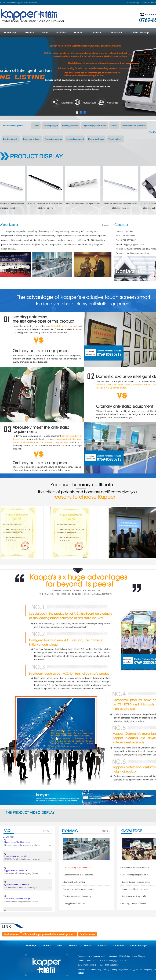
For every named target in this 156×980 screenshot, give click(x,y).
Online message (132, 3)
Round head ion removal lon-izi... (136, 868)
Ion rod (114, 126)
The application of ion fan (74, 903)
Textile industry (116, 139)
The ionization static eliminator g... (78, 896)
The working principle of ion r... (136, 875)
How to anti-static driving (74, 882)
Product (47, 946)
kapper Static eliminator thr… (17, 871)
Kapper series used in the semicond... (79, 875)
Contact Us (119, 946)
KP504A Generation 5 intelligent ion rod (85, 204)
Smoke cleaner (11, 934)
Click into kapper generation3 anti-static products (49, 934)
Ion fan (36, 126)
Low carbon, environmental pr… (18, 900)
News (60, 946)
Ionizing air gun (51, 126)
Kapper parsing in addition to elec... (78, 868)
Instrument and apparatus (134, 126)
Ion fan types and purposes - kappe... (79, 889)
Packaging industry (53, 139)
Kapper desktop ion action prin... (136, 882)
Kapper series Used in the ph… (17, 843)
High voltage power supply (95, 126)
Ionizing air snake (70, 126)
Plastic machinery (96, 139)
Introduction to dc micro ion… (17, 857)
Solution (73, 946)
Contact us (145, 3)
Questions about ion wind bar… (18, 885)
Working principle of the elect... (135, 903)
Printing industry (11, 139)
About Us (102, 946)
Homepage (31, 946)
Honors (87, 946)
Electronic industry (32, 139)
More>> (106, 225)
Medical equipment (75, 139)
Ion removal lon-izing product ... (136, 896)
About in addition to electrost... (135, 889)
